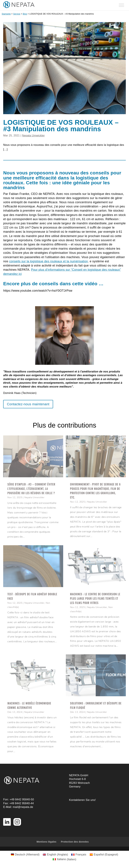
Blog (25, 14)
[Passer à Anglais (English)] (55, 855)
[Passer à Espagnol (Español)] (104, 855)
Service (17, 14)
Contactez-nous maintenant (28, 404)
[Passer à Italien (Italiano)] (64, 859)
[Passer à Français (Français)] (79, 855)
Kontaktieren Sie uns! (82, 800)
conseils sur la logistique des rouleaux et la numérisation (49, 261)
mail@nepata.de (23, 807)
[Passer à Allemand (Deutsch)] (25, 855)
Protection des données (75, 842)
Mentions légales (47, 842)
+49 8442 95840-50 (22, 799)
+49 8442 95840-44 (22, 803)
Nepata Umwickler (33, 136)
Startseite (6, 14)
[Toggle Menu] (121, 5)
